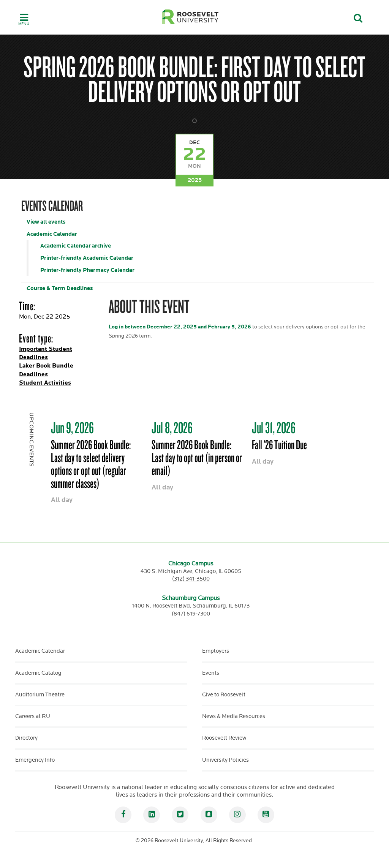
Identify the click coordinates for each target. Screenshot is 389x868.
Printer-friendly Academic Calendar (87, 258)
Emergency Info (35, 760)
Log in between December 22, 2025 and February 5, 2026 (180, 327)
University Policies (225, 760)
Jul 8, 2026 (172, 428)
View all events (46, 222)
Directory (26, 738)
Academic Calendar (52, 234)
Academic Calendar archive (76, 246)
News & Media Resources (234, 716)
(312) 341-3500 (191, 579)
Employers (216, 651)
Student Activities (45, 383)
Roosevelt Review (224, 738)
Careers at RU (33, 716)
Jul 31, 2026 (274, 428)
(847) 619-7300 (191, 614)
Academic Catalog (38, 673)
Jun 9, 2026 (72, 428)
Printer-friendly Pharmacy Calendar (87, 270)
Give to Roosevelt (224, 695)
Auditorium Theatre (40, 695)
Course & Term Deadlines (60, 288)
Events (211, 673)
